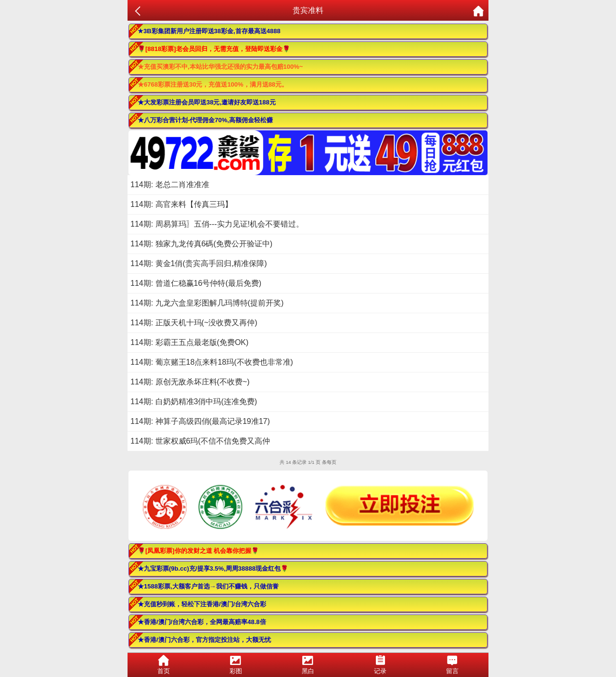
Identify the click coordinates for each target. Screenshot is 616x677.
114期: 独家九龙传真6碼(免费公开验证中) (201, 244)
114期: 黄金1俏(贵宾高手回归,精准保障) (199, 263)
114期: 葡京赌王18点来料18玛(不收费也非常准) (212, 362)
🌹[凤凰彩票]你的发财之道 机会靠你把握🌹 (198, 551)
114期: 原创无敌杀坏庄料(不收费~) (190, 382)
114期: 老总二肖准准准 (170, 185)
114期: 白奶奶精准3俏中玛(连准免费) (194, 402)
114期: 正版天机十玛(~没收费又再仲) (194, 323)
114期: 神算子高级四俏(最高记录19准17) (200, 421)
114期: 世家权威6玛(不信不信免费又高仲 (200, 441)
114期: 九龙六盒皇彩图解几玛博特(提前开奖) (207, 303)
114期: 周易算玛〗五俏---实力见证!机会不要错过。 (217, 224)
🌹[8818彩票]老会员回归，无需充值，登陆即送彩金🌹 (214, 49)
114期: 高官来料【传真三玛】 (181, 204)
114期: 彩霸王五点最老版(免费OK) (189, 342)
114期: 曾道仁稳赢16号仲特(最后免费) (196, 283)
